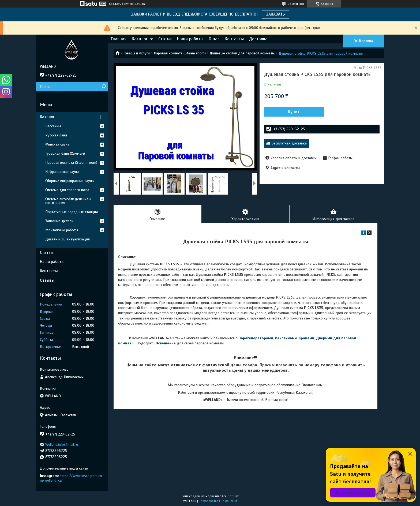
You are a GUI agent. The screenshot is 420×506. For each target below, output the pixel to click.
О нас (214, 39)
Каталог (140, 39)
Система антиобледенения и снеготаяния (68, 201)
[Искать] (104, 87)
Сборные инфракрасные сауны (70, 181)
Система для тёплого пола (67, 190)
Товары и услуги (136, 53)
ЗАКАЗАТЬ (275, 14)
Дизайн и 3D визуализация (67, 239)
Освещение (166, 343)
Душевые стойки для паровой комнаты (242, 53)
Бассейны (53, 126)
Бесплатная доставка (289, 143)
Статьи (165, 39)
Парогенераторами (256, 338)
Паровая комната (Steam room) (180, 53)
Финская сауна (57, 144)
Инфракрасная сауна (62, 172)
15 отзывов (296, 4)
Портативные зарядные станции (72, 212)
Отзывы (47, 280)
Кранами (306, 338)
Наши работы (190, 39)
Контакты (234, 39)
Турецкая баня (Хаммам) (65, 153)
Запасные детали (59, 221)
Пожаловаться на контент (218, 501)
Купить (293, 112)
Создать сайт (119, 4)
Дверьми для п (330, 338)
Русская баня (56, 135)
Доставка (258, 39)
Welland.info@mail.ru (62, 444)
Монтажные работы (62, 230)
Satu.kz (233, 496)
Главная (119, 39)
